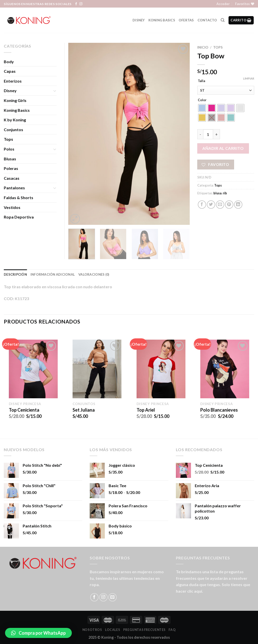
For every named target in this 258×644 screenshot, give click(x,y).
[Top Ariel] (161, 369)
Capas (10, 71)
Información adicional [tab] (53, 274)
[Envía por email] (220, 205)
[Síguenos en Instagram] (81, 4)
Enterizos (13, 81)
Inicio (203, 47)
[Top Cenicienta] (33, 369)
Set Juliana (84, 410)
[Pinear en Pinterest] (229, 205)
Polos (9, 149)
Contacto (207, 20)
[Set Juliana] (97, 369)
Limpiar (249, 78)
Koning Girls (15, 100)
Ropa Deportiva (19, 217)
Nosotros (92, 630)
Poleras (11, 168)
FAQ (172, 630)
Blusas (10, 159)
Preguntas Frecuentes (144, 630)
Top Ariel (146, 410)
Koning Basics (162, 20)
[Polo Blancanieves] (225, 369)
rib (225, 193)
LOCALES (112, 630)
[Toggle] (55, 91)
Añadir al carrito (223, 148)
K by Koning (15, 120)
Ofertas (186, 20)
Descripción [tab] (15, 274)
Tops (218, 47)
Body (9, 62)
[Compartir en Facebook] (202, 205)
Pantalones (14, 188)
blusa (217, 193)
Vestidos (12, 207)
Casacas (12, 178)
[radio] (202, 108)
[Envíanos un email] (112, 597)
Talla (201, 81)
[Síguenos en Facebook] (76, 4)
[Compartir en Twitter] (211, 205)
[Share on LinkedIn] (238, 205)
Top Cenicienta (24, 410)
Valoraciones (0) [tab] (94, 274)
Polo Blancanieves (219, 410)
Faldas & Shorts (19, 198)
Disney (139, 20)
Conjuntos (13, 130)
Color (202, 100)
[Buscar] (223, 20)
